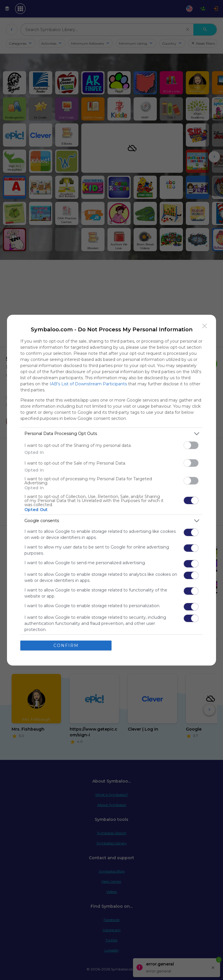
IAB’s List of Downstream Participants (88, 384)
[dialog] (111, 490)
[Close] (205, 326)
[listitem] (111, 434)
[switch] (191, 445)
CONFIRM (66, 645)
